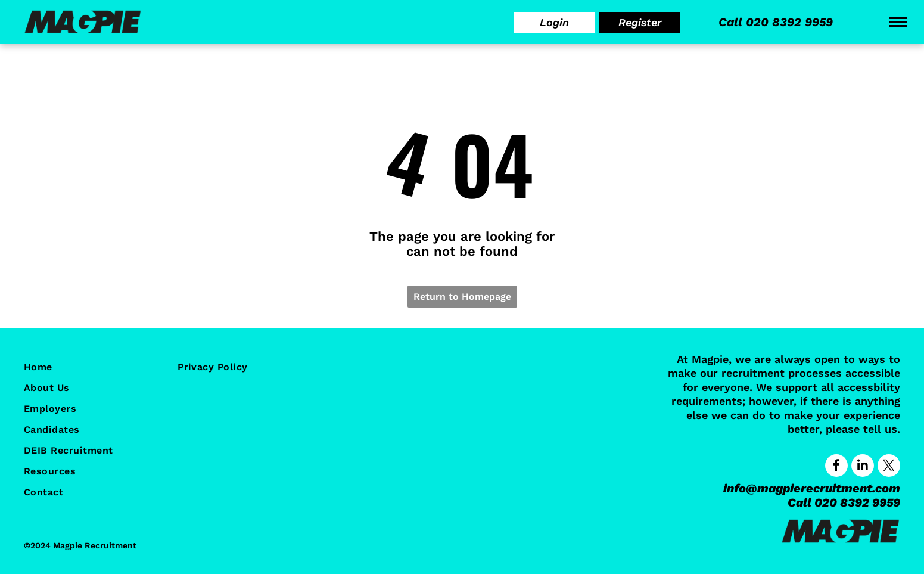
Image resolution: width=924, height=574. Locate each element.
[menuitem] (86, 367)
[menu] (898, 22)
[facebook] (836, 467)
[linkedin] (863, 467)
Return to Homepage (462, 297)
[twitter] (889, 467)
